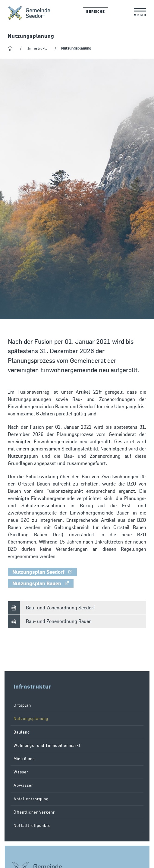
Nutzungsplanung (31, 719)
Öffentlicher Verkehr (34, 812)
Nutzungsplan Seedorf (38, 572)
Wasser (21, 772)
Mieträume (24, 759)
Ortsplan (22, 705)
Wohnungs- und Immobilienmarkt (47, 745)
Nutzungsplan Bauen (37, 583)
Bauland (22, 732)
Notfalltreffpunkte (32, 826)
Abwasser (23, 785)
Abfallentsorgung (31, 799)
